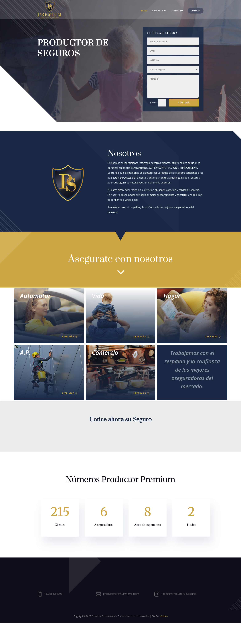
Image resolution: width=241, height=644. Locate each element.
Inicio (144, 11)
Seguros (158, 11)
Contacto (177, 11)
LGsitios (164, 637)
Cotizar (196, 11)
